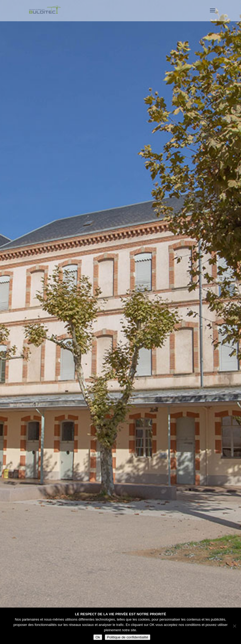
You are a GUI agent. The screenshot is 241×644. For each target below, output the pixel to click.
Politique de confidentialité (128, 637)
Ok (98, 637)
